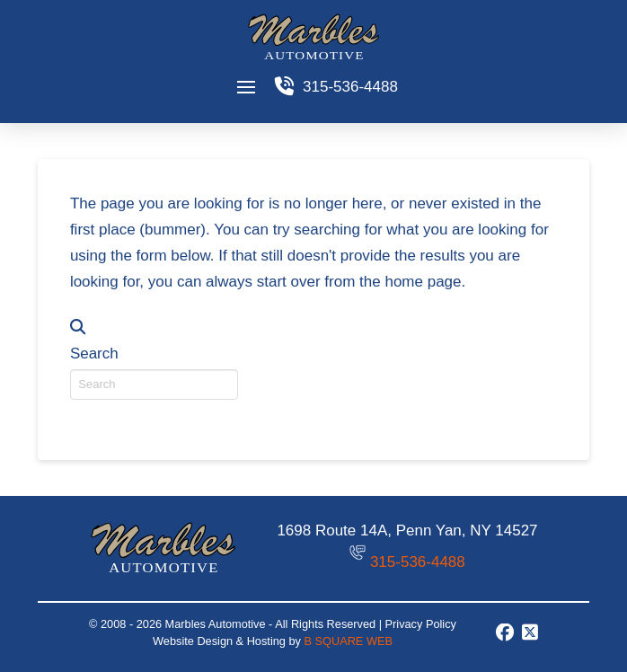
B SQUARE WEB (348, 641)
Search (94, 354)
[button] (246, 87)
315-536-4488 (418, 562)
